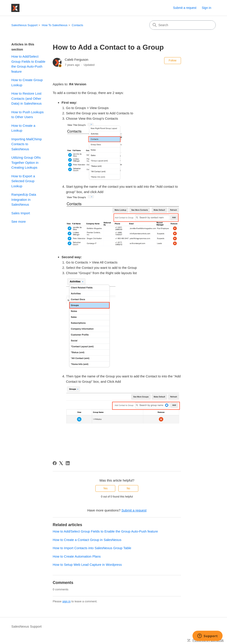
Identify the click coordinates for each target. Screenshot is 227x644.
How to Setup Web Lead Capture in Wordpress (87, 565)
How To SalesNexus (55, 25)
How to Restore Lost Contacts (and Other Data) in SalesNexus (26, 98)
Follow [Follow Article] (173, 60)
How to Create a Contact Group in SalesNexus (87, 540)
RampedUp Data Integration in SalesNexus (24, 199)
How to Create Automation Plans (77, 556)
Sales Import (21, 213)
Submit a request (185, 8)
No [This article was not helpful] (128, 488)
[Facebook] (55, 463)
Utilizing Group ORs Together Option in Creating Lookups (26, 162)
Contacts (77, 25)
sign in (67, 601)
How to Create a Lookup (23, 128)
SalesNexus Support (24, 25)
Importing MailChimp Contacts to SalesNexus (27, 144)
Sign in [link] (207, 8)
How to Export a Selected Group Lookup (23, 181)
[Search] (183, 25)
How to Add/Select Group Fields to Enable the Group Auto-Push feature (28, 64)
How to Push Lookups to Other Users (27, 115)
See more (18, 221)
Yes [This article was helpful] (105, 488)
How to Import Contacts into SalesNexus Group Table (92, 548)
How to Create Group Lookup (27, 82)
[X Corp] (61, 463)
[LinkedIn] (68, 463)
